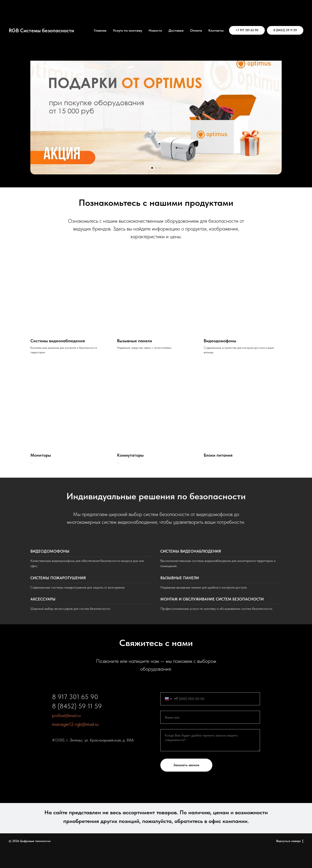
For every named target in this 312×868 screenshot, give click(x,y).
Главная (100, 30)
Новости (155, 30)
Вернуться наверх (290, 841)
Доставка (176, 30)
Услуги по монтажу (128, 30)
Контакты (216, 30)
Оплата (196, 30)
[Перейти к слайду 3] (160, 168)
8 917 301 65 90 (75, 697)
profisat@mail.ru (66, 715)
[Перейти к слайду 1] (152, 168)
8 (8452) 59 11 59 (77, 706)
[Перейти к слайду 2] (156, 168)
